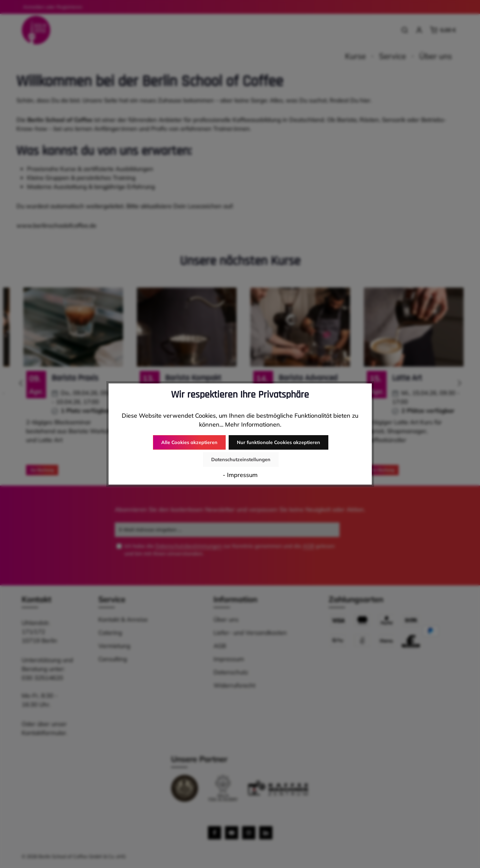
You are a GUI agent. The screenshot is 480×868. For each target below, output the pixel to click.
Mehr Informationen (253, 433)
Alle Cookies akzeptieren (153, 451)
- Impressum (240, 466)
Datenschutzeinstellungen (328, 451)
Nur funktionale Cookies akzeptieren (240, 451)
